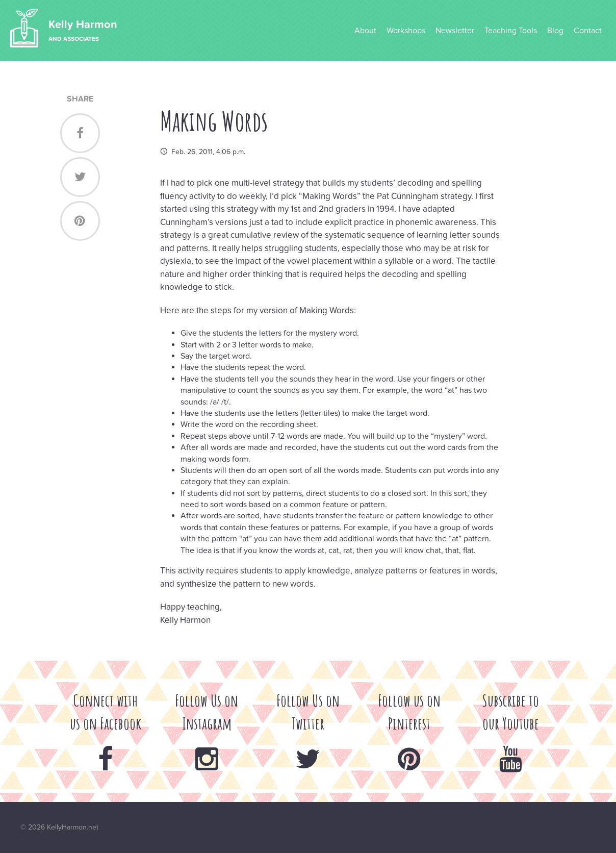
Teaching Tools (511, 31)
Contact (588, 31)
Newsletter (455, 31)
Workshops (406, 31)
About (365, 31)
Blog (555, 31)
